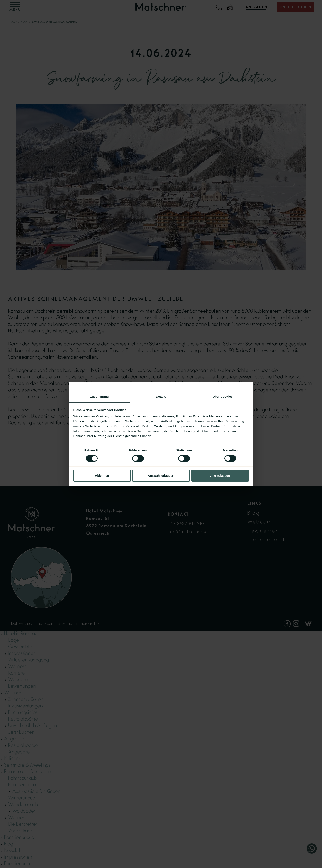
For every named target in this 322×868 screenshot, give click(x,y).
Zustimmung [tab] (99, 396)
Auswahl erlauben (161, 476)
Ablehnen (102, 476)
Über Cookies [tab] (223, 396)
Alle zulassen (220, 476)
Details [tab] (161, 396)
